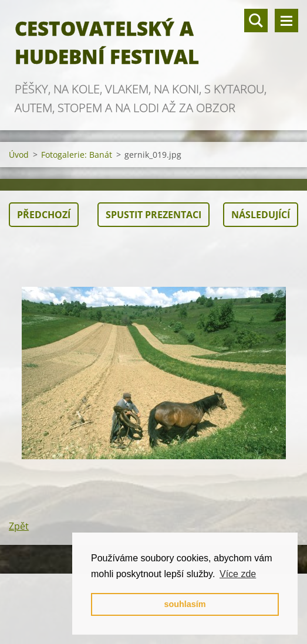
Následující (261, 215)
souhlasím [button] (185, 604)
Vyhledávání (256, 21)
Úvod (19, 155)
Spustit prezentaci (153, 215)
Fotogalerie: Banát (77, 155)
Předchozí (44, 215)
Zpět (19, 526)
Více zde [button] (238, 574)
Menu (286, 21)
